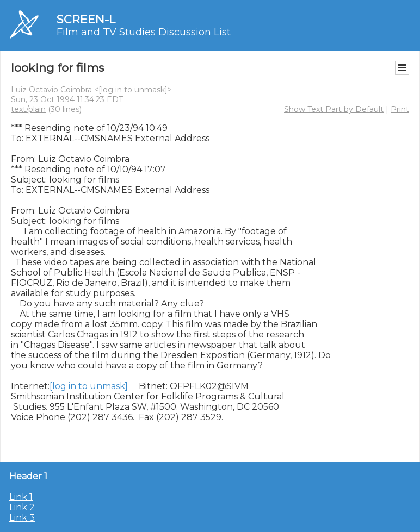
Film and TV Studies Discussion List (144, 32)
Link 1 (21, 497)
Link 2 (22, 507)
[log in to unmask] (133, 90)
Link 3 (22, 518)
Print (400, 109)
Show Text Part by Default (334, 109)
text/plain (28, 109)
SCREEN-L (86, 19)
